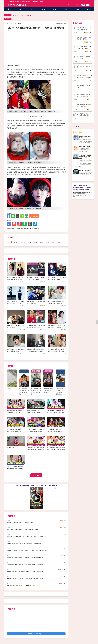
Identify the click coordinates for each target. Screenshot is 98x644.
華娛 (66, 9)
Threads (82, 5)
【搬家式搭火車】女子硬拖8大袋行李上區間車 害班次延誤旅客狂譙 (36, 486)
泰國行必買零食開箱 (85, 146)
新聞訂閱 (42, 1)
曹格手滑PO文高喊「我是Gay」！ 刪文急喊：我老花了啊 (22, 585)
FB (87, 5)
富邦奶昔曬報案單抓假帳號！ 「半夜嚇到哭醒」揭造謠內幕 (23, 530)
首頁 (10, 9)
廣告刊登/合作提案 (77, 188)
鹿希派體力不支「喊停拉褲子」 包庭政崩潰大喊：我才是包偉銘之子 (25, 544)
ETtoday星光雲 (17, 5)
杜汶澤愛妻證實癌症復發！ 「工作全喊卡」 (85, 57)
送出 (77, 5)
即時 (21, 9)
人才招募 (80, 186)
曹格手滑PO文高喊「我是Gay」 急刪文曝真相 (84, 48)
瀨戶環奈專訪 (10, 448)
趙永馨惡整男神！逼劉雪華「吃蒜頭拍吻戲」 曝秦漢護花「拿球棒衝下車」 (27, 537)
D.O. (47, 242)
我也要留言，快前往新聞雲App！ (36, 634)
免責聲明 (87, 190)
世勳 (58, 242)
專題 (88, 9)
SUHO (23, 242)
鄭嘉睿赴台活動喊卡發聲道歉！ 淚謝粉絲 (84, 105)
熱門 (32, 9)
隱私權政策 (76, 190)
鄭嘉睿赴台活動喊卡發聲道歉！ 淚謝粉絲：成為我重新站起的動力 (25, 557)
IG (89, 5)
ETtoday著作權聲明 (32, 228)
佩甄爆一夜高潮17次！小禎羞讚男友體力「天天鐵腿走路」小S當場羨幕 (84, 77)
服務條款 (89, 188)
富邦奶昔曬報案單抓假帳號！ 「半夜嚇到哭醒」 (84, 96)
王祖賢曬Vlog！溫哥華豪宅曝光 (84, 67)
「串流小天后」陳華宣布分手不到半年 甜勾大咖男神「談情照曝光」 (25, 564)
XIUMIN (16, 242)
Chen (36, 242)
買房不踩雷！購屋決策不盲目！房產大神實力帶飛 (85, 157)
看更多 (37, 475)
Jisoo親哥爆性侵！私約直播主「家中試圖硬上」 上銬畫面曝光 (36, 351)
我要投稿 (75, 186)
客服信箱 (84, 188)
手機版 (19, 1)
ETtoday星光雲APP (26, 1)
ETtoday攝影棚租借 (85, 170)
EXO (9, 242)
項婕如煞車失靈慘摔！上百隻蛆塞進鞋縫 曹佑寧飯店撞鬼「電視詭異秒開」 (27, 550)
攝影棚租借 (36, 1)
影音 (43, 9)
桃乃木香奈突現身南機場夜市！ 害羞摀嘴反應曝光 (20, 523)
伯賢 (29, 242)
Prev (9, 380)
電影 (77, 9)
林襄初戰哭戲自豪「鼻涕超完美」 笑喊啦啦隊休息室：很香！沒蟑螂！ (26, 578)
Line (84, 5)
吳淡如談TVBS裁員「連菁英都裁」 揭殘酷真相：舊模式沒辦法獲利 (57, 351)
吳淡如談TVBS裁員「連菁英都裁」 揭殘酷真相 (84, 38)
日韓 (55, 9)
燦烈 (42, 242)
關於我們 (85, 186)
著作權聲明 (81, 190)
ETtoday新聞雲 (12, 1)
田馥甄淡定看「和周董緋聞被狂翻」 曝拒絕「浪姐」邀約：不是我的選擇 (56, 412)
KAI (53, 242)
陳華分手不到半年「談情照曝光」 (22, 15)
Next (63, 380)
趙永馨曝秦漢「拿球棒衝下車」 (84, 86)
